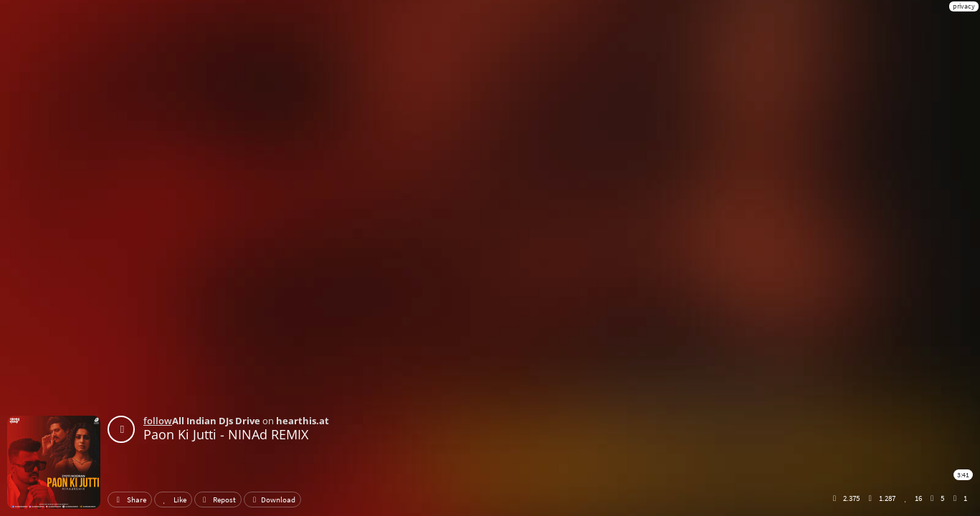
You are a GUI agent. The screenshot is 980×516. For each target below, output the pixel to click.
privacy (964, 6)
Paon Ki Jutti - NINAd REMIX (226, 434)
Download (272, 500)
